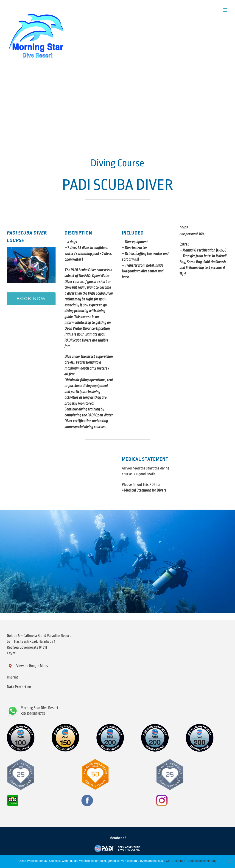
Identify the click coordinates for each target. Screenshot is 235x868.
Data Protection (19, 687)
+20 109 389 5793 (33, 714)
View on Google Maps (32, 666)
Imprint (13, 677)
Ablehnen (179, 861)
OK (168, 861)
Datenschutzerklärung (202, 861)
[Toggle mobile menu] (226, 10)
